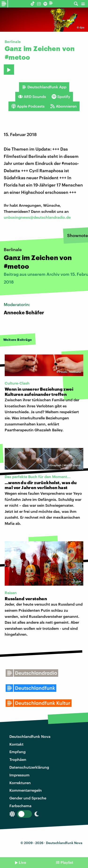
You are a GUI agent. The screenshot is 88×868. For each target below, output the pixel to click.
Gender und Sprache (28, 798)
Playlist (67, 862)
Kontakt (16, 744)
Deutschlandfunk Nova (30, 736)
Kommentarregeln (26, 790)
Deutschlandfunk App (44, 87)
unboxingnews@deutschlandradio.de (37, 217)
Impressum (19, 775)
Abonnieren (63, 106)
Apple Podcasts (28, 106)
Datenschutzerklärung (29, 767)
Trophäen (18, 759)
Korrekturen (20, 783)
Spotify (61, 97)
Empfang (17, 752)
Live (22, 862)
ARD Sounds (32, 97)
